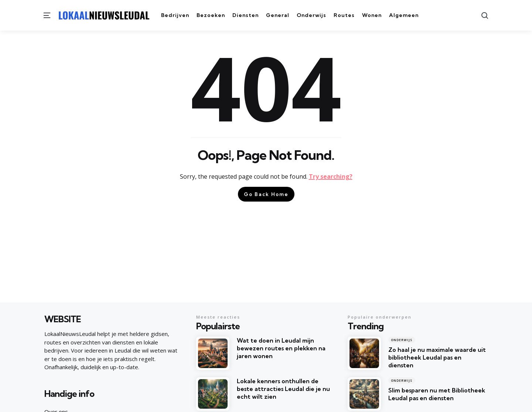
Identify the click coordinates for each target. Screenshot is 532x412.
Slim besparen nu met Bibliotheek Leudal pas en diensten (437, 394)
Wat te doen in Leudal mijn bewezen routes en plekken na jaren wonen (281, 348)
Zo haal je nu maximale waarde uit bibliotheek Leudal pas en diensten (437, 357)
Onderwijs (402, 340)
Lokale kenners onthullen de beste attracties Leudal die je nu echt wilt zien (283, 389)
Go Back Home (266, 194)
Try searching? (331, 176)
